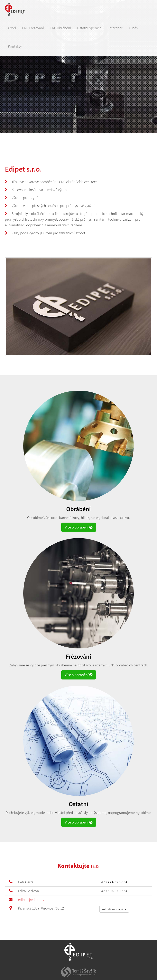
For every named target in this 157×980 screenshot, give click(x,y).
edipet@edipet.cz (31, 900)
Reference (115, 28)
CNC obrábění (60, 28)
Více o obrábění (79, 527)
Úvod (12, 28)
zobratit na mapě (114, 909)
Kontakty (15, 46)
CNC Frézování (33, 28)
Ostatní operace (89, 28)
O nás (133, 28)
